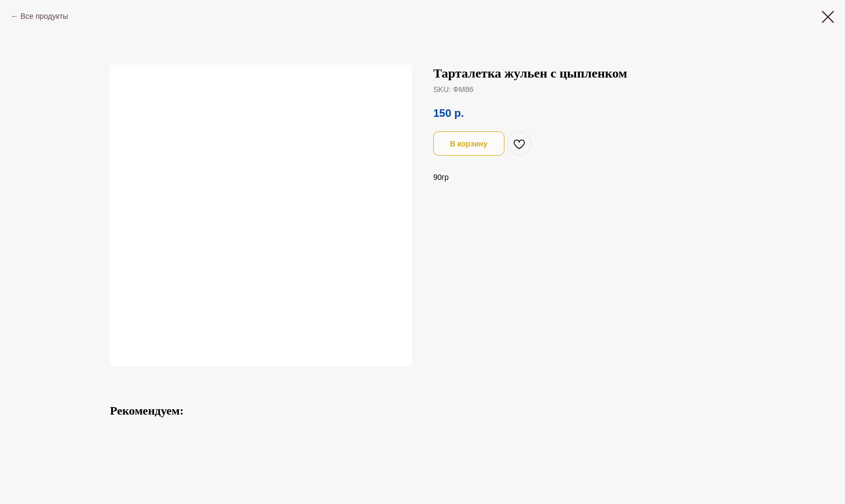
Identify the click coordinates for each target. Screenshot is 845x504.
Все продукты (44, 16)
